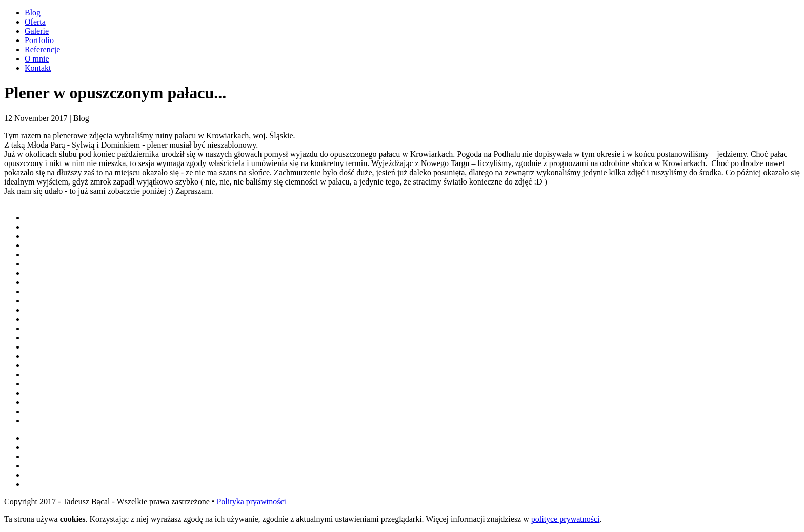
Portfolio (39, 40)
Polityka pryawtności (251, 502)
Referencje (42, 49)
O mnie (37, 59)
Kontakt (38, 68)
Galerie (37, 31)
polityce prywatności (566, 519)
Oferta (35, 22)
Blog (33, 13)
